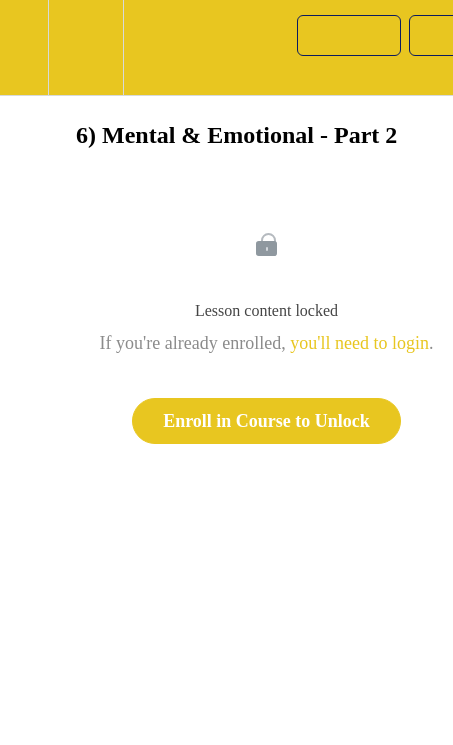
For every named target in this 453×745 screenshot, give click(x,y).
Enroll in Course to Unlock (266, 421)
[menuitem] (85, 47)
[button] (24, 47)
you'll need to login (359, 343)
